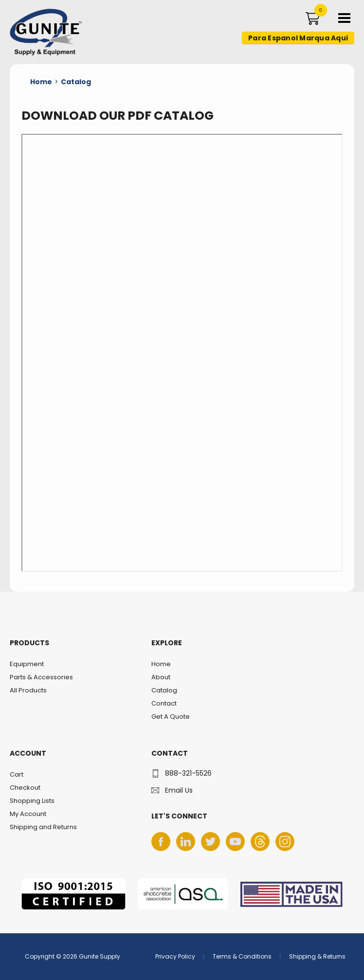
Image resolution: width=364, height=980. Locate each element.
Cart (17, 774)
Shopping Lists (32, 801)
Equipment (27, 664)
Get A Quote (171, 717)
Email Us (179, 790)
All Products (28, 690)
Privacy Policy (175, 956)
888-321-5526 (188, 773)
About (161, 677)
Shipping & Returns (317, 956)
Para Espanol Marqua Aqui (298, 38)
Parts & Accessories (41, 677)
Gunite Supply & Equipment (40, 55)
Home (161, 664)
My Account (28, 814)
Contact (164, 703)
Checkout (25, 788)
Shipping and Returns (43, 827)
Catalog (164, 690)
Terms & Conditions (242, 956)
